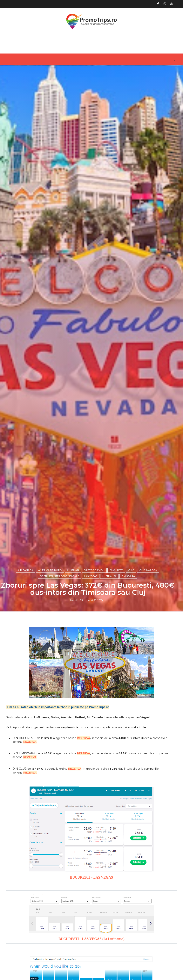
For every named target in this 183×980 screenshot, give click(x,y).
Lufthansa (109, 617)
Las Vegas (91, 617)
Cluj (131, 611)
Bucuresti (116, 611)
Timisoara (128, 617)
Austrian (73, 611)
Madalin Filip (77, 641)
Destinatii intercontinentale (60, 617)
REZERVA (84, 780)
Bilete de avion (94, 611)
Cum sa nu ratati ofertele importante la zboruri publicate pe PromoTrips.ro (57, 749)
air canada (26, 611)
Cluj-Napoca (148, 611)
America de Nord (50, 611)
